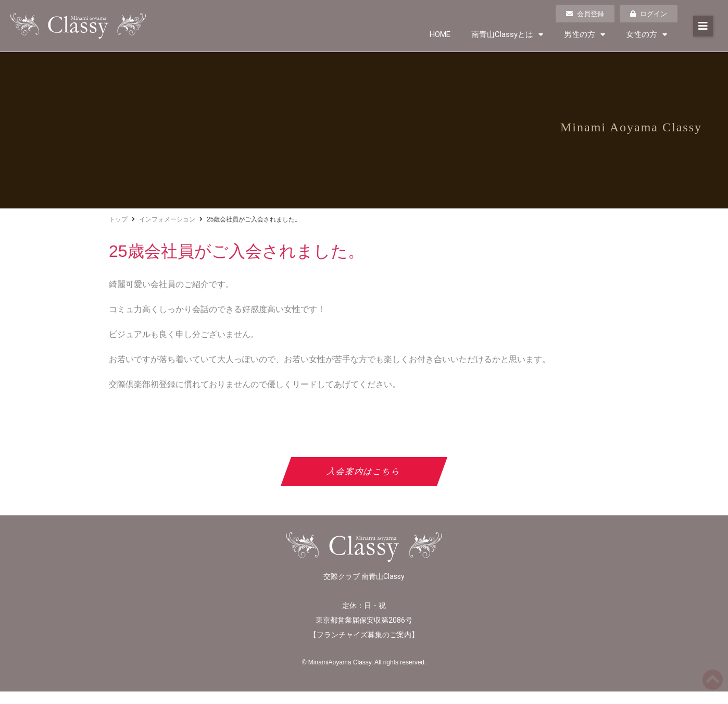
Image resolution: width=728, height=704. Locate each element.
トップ (118, 219)
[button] (703, 26)
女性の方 (647, 35)
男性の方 (585, 35)
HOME (440, 34)
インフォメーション (167, 219)
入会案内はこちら (364, 471)
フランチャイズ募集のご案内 (364, 635)
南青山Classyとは (507, 35)
